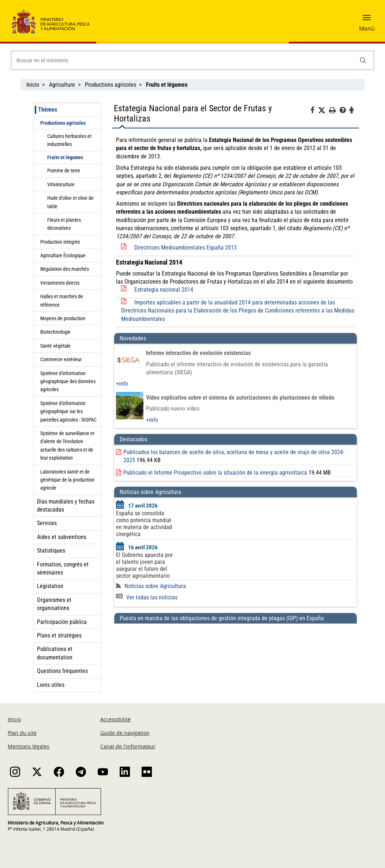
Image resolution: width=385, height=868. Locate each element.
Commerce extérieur (61, 359)
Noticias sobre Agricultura (155, 586)
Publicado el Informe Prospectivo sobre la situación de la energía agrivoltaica (215, 473)
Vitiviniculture (61, 184)
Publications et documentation (55, 653)
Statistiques (51, 551)
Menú (367, 29)
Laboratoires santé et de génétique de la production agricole (67, 480)
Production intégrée (60, 242)
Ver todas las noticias (147, 597)
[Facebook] (314, 111)
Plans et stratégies (59, 635)
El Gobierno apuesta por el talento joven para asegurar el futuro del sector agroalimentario (144, 565)
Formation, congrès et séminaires (63, 568)
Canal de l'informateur (128, 746)
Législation (50, 586)
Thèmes (48, 110)
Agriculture (62, 85)
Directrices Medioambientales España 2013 (186, 248)
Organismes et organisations (54, 604)
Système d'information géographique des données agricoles (68, 381)
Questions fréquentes (62, 671)
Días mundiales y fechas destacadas (66, 506)
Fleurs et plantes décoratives (64, 224)
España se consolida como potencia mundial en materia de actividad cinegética (144, 524)
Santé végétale (55, 346)
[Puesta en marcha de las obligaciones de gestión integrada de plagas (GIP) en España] (236, 644)
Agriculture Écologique (63, 255)
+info (122, 384)
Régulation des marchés (65, 269)
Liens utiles (51, 685)
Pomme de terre (64, 171)
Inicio (33, 85)
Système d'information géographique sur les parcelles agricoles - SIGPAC (68, 411)
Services (47, 523)
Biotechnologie (55, 332)
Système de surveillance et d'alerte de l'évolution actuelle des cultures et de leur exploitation (67, 446)
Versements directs (60, 283)
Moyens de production (63, 318)
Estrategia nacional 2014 (164, 290)
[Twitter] (324, 111)
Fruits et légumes (65, 157)
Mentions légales (29, 746)
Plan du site (22, 733)
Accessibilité (115, 719)
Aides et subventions (62, 537)
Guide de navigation (125, 733)
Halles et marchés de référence (62, 300)
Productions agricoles (111, 85)
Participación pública (62, 622)
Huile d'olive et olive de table (70, 202)
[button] (367, 20)
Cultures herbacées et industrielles (69, 140)
